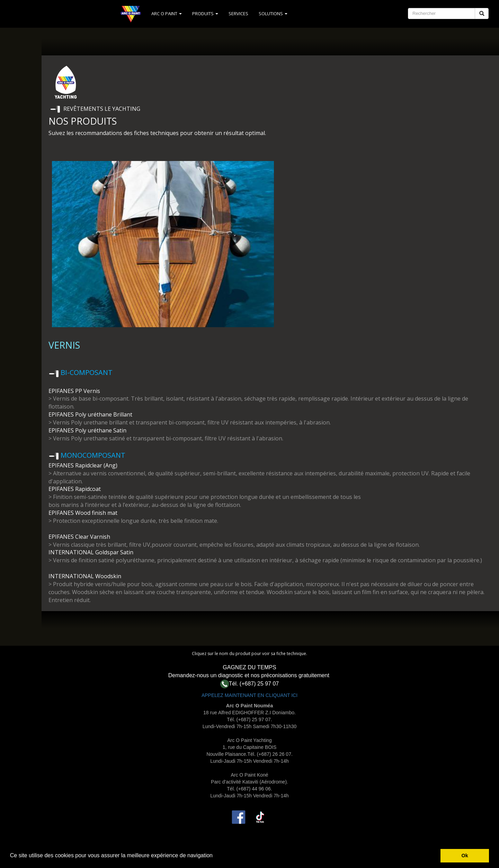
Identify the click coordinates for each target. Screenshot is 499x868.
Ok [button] (465, 856)
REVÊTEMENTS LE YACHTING (102, 108)
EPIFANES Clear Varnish (79, 537)
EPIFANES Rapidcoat (75, 489)
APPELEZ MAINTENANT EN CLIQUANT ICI (249, 695)
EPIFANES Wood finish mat (83, 513)
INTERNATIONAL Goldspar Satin (91, 552)
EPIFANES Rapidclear (75, 465)
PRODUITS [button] (205, 14)
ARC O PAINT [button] (167, 14)
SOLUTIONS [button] (273, 14)
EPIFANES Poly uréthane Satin (87, 430)
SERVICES (238, 14)
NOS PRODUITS (83, 121)
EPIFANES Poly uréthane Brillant (90, 414)
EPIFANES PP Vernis (75, 391)
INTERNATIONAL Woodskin (85, 576)
